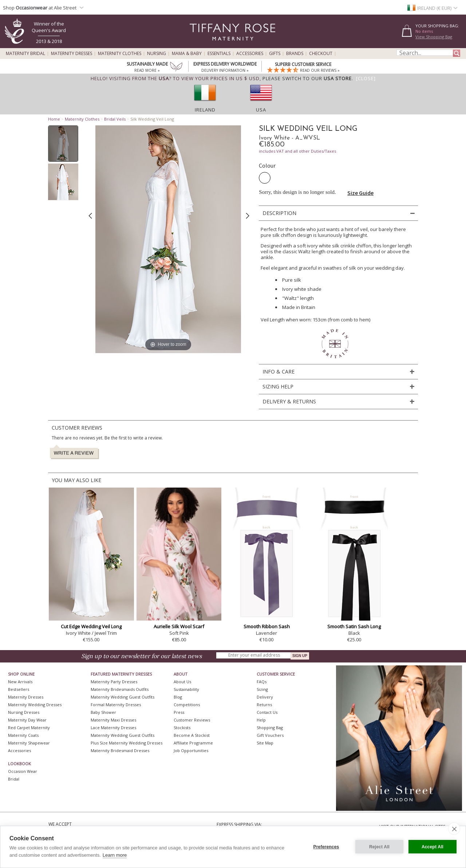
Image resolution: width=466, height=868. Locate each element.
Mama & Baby (187, 54)
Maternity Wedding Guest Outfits (123, 697)
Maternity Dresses (72, 54)
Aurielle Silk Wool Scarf (179, 626)
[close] (454, 829)
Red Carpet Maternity (29, 728)
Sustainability (186, 689)
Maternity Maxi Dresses (113, 720)
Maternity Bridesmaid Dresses (120, 750)
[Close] (366, 78)
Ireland (205, 110)
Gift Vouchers (270, 735)
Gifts (275, 54)
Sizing (262, 689)
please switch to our (307, 78)
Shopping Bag (270, 728)
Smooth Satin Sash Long (354, 626)
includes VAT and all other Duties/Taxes (297, 151)
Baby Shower (103, 712)
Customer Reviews (192, 720)
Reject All (379, 847)
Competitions (187, 705)
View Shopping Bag (434, 37)
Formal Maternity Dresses (116, 705)
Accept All (433, 847)
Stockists (182, 728)
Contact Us (267, 712)
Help (261, 720)
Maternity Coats (23, 735)
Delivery (265, 697)
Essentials (219, 54)
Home (54, 119)
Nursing (157, 54)
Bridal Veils (115, 119)
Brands (295, 54)
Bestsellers (19, 689)
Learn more (115, 855)
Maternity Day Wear (27, 720)
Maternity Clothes (120, 54)
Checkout (321, 54)
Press (179, 712)
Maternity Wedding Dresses (35, 705)
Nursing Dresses (24, 712)
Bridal (14, 779)
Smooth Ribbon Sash (267, 626)
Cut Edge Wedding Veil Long (91, 626)
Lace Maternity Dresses (113, 728)
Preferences (326, 847)
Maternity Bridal (25, 54)
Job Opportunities (191, 750)
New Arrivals (20, 682)
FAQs (262, 682)
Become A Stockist (192, 735)
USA (261, 110)
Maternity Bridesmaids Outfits (120, 689)
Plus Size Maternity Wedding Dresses (127, 743)
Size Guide (360, 193)
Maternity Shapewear (29, 743)
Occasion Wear (23, 771)
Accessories (250, 54)
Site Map (265, 743)
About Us (182, 682)
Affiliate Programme (193, 743)
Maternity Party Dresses (114, 682)
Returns (264, 705)
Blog (178, 697)
